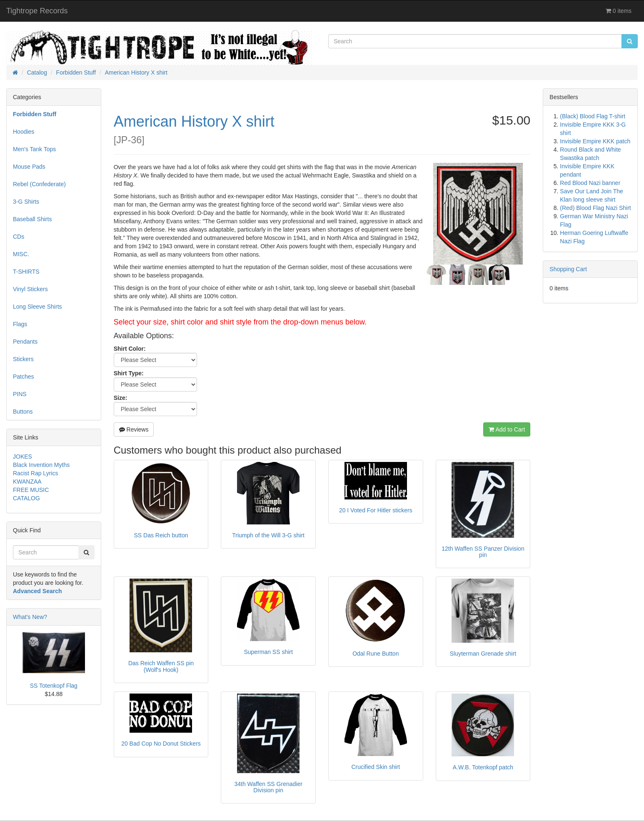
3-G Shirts (26, 202)
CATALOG (26, 498)
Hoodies (24, 132)
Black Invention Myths (41, 465)
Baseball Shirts (32, 219)
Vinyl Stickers (30, 289)
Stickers (23, 359)
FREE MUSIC (31, 490)
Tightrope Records (37, 11)
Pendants (25, 342)
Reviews (134, 429)
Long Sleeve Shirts (37, 307)
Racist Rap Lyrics (35, 473)
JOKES (22, 457)
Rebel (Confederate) (39, 184)
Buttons (23, 412)
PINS (20, 394)
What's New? (30, 617)
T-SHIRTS (26, 272)
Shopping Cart (568, 269)
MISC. (21, 254)
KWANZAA (27, 482)
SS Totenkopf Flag (54, 686)
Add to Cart (507, 429)
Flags (20, 324)
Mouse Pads (29, 167)
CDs (19, 237)
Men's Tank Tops (34, 149)
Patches (24, 377)
